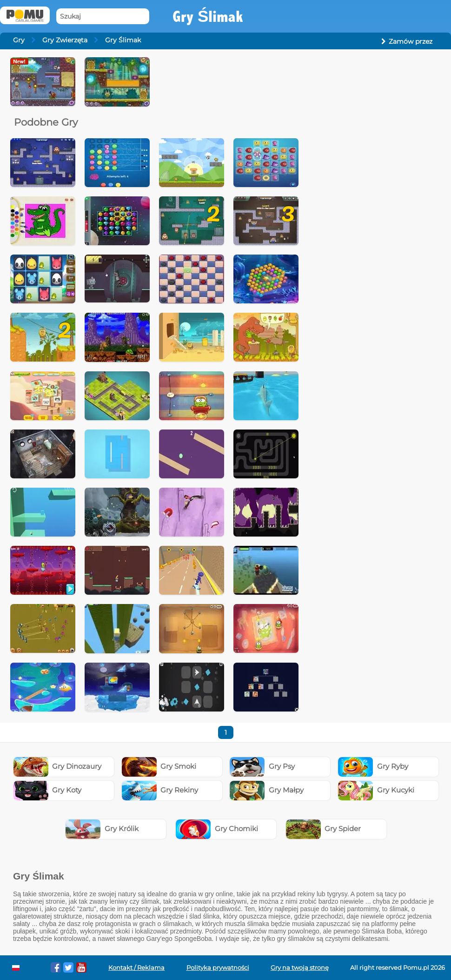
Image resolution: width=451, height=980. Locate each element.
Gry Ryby (373, 766)
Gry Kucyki (376, 790)
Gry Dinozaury (58, 766)
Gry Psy (262, 766)
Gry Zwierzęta (65, 40)
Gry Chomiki (217, 829)
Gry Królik (102, 829)
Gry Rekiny (160, 790)
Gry (19, 40)
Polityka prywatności (218, 968)
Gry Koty (48, 790)
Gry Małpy (267, 790)
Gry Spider (324, 829)
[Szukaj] (103, 17)
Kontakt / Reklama (136, 968)
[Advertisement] (375, 115)
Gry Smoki (159, 766)
